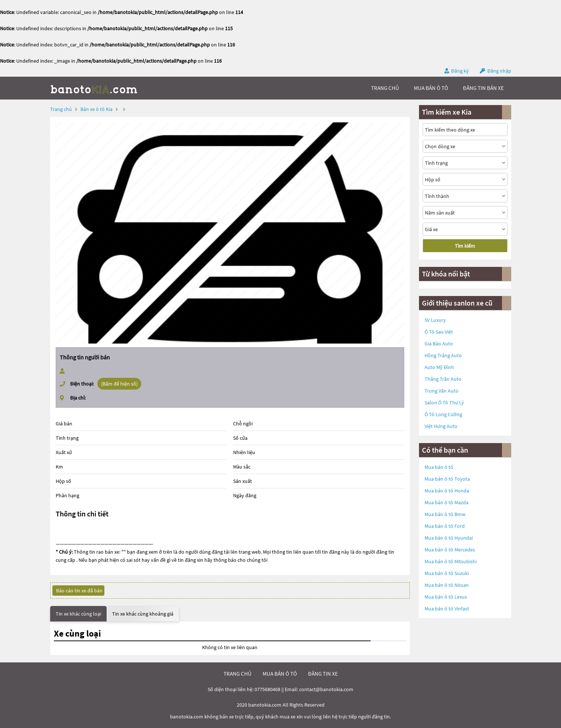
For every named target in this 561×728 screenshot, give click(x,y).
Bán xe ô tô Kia (96, 109)
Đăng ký (460, 71)
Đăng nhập (499, 71)
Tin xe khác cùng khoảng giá (143, 614)
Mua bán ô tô (439, 467)
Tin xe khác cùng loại (78, 614)
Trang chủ (61, 109)
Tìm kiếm (465, 246)
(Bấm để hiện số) (119, 384)
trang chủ (385, 88)
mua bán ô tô (431, 88)
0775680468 (267, 689)
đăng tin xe (323, 674)
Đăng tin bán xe (483, 88)
